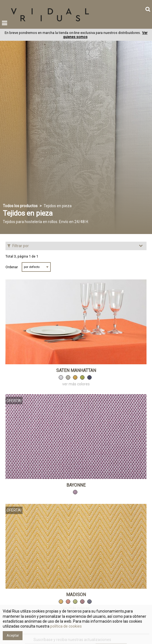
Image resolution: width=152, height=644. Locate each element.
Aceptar (13, 635)
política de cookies (66, 626)
